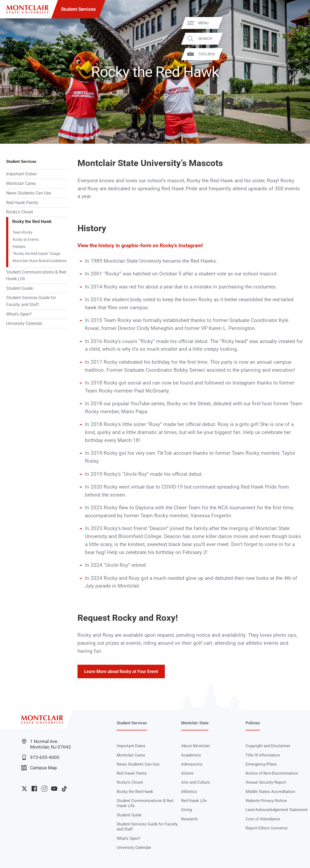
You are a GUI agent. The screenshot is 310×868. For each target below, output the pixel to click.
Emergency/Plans (261, 764)
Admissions (192, 764)
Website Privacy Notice (266, 801)
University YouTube (54, 789)
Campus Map (39, 768)
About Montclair (195, 746)
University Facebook (34, 789)
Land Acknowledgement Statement (277, 810)
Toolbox (299, 54)
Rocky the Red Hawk (32, 222)
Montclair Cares (21, 183)
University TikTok (64, 789)
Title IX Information (263, 755)
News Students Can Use (28, 193)
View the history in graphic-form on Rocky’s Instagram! (140, 246)
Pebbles (19, 247)
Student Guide (19, 288)
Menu (295, 23)
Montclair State (195, 723)
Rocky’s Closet (130, 782)
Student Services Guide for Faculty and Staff (31, 301)
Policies (253, 723)
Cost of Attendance (263, 819)
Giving (187, 810)
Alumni (187, 773)
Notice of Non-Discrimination (272, 773)
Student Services (78, 9)
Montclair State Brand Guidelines (40, 261)
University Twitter (24, 789)
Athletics (189, 792)
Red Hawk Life (194, 801)
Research (189, 819)
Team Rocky (23, 232)
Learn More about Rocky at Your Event (121, 671)
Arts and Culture (195, 782)
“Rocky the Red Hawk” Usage (36, 254)
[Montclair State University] (27, 9)
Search (297, 39)
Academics (191, 755)
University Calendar (24, 323)
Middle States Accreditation (270, 792)
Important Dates (21, 174)
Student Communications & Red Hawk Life (36, 275)
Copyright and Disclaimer (268, 746)
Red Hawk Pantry (22, 203)
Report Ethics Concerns (267, 828)
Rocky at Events (26, 239)
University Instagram (44, 789)
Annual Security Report (266, 782)
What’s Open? (19, 314)
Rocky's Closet (20, 212)
